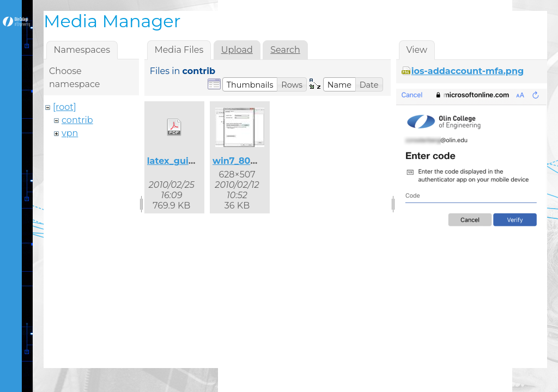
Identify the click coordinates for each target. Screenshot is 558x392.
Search (285, 50)
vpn (70, 133)
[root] (65, 107)
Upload (237, 50)
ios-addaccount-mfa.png (468, 71)
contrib (77, 120)
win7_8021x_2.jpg (252, 161)
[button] (250, 84)
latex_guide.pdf (183, 161)
